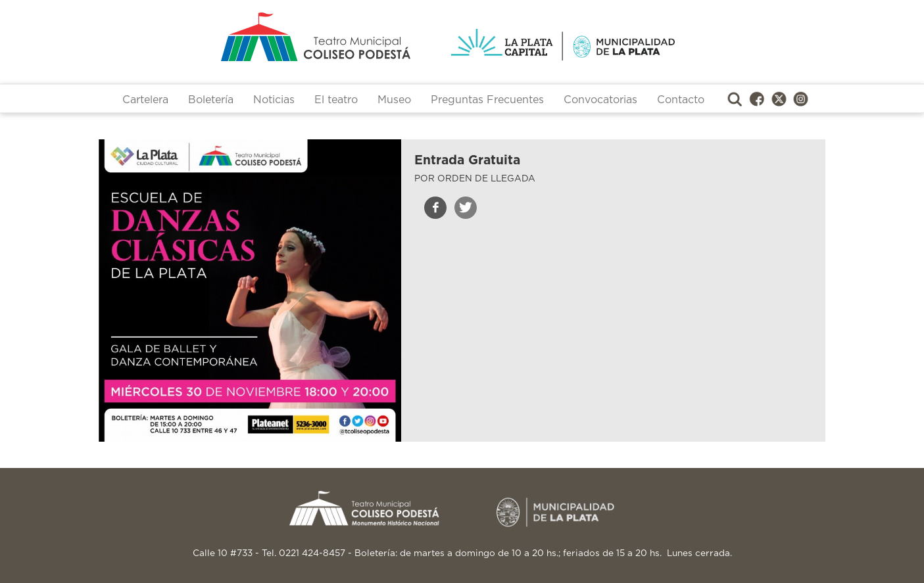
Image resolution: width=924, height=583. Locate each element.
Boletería (211, 100)
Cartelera (145, 100)
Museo (394, 100)
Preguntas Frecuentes (487, 100)
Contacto (681, 100)
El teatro (336, 100)
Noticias (274, 100)
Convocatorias (600, 100)
